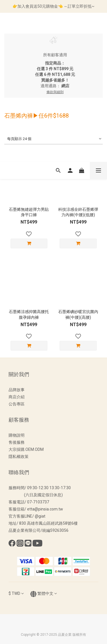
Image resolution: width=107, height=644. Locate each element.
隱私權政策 (19, 457)
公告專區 (17, 404)
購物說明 (17, 435)
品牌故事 (17, 390)
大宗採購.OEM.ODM (26, 449)
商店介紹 (17, 397)
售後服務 (17, 442)
